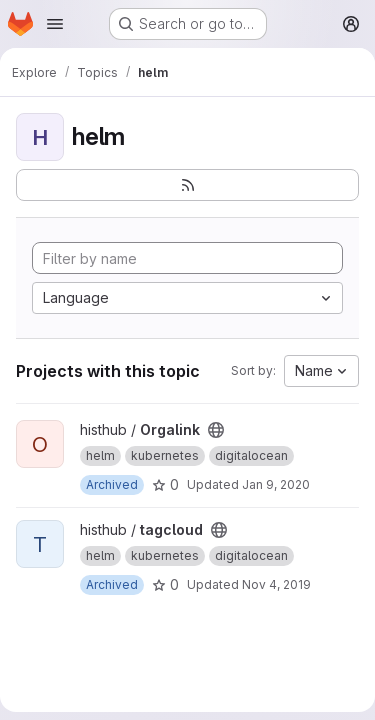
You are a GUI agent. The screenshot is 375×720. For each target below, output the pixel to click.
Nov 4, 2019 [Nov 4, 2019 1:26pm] (276, 584)
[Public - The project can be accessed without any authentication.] (216, 430)
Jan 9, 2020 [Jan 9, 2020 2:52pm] (276, 484)
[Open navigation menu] (55, 24)
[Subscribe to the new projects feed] (187, 185)
